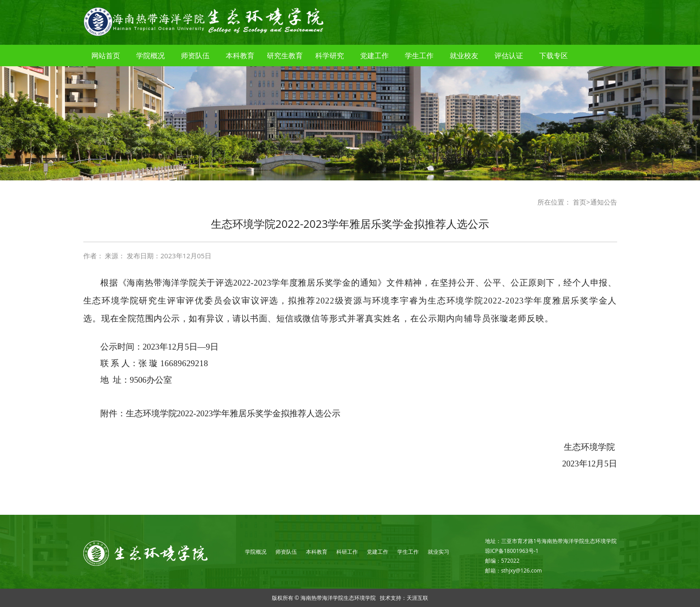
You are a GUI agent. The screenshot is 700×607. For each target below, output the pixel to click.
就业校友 (464, 56)
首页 (580, 202)
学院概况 (150, 56)
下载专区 (554, 56)
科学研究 (330, 56)
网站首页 (106, 56)
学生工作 (419, 56)
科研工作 (347, 552)
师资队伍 (195, 56)
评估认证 (509, 56)
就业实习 (438, 552)
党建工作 (374, 56)
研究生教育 (285, 56)
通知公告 (604, 202)
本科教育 (240, 56)
